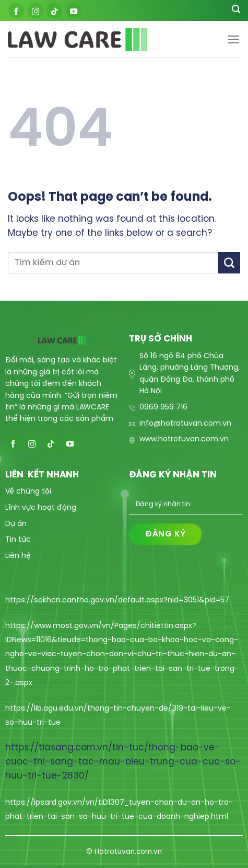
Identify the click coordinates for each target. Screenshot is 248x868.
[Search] (236, 10)
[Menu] (233, 39)
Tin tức (18, 540)
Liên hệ (18, 556)
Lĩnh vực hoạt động (41, 508)
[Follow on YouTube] (74, 10)
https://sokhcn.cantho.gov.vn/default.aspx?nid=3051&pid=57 (117, 601)
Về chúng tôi (28, 492)
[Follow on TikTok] (54, 10)
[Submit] (229, 263)
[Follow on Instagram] (36, 10)
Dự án (16, 524)
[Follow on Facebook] (16, 10)
